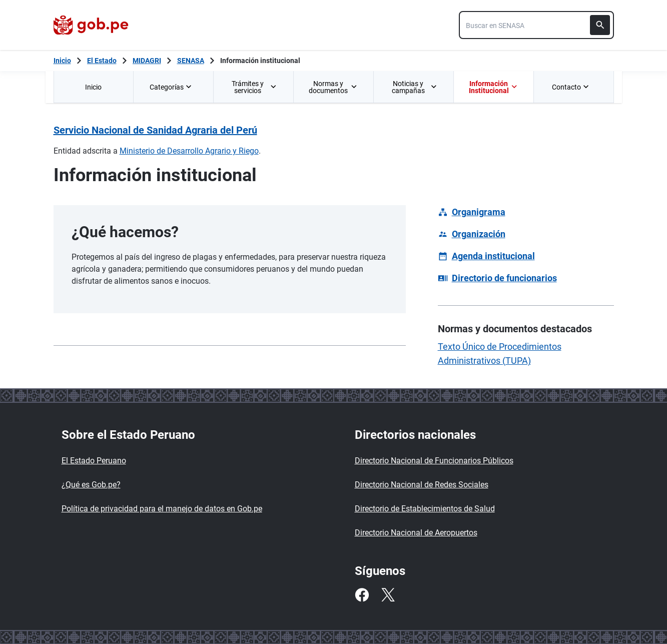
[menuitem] (94, 87)
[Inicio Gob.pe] (62, 61)
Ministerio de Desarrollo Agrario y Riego (189, 151)
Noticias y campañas (415, 87)
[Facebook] (362, 595)
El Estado (102, 61)
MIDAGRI (147, 61)
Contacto (571, 87)
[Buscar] (600, 25)
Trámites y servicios (254, 87)
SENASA (191, 61)
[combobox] (536, 25)
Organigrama (479, 212)
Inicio (93, 87)
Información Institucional (493, 87)
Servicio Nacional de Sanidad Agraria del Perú (155, 130)
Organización (479, 234)
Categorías (172, 87)
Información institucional (260, 61)
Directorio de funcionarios (504, 278)
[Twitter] (388, 595)
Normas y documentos (333, 87)
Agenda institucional (493, 256)
